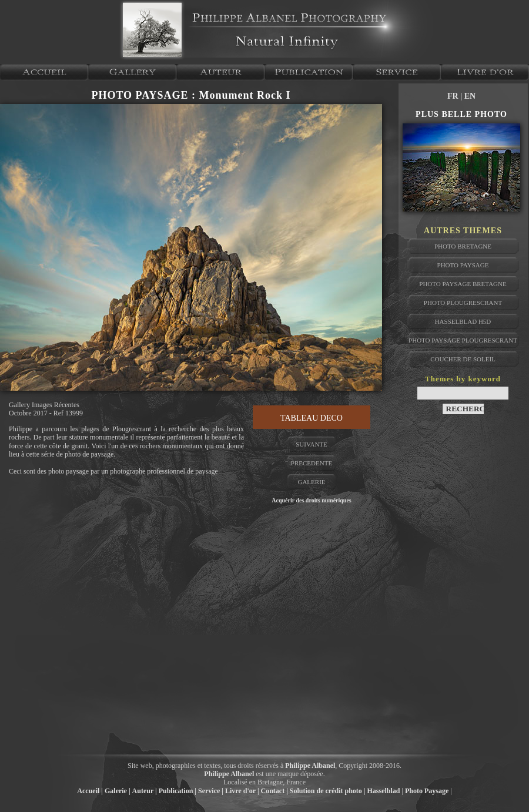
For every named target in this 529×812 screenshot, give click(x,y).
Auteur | (145, 791)
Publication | (178, 791)
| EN (468, 96)
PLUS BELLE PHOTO (461, 114)
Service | (211, 791)
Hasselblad (384, 791)
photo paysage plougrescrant (463, 340)
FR (454, 96)
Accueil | (90, 791)
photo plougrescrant (463, 303)
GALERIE (311, 482)
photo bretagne (463, 246)
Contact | (274, 791)
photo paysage (463, 265)
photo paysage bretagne (463, 284)
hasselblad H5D (463, 321)
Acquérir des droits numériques (311, 500)
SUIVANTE (312, 444)
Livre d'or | (242, 791)
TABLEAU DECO (312, 418)
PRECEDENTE (312, 463)
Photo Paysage (427, 791)
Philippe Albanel (310, 766)
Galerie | (118, 791)
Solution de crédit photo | (328, 791)
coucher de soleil (463, 359)
